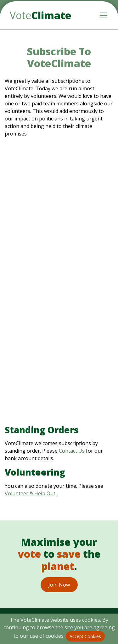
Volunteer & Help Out (30, 493)
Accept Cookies (85, 636)
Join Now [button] (59, 585)
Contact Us (72, 451)
